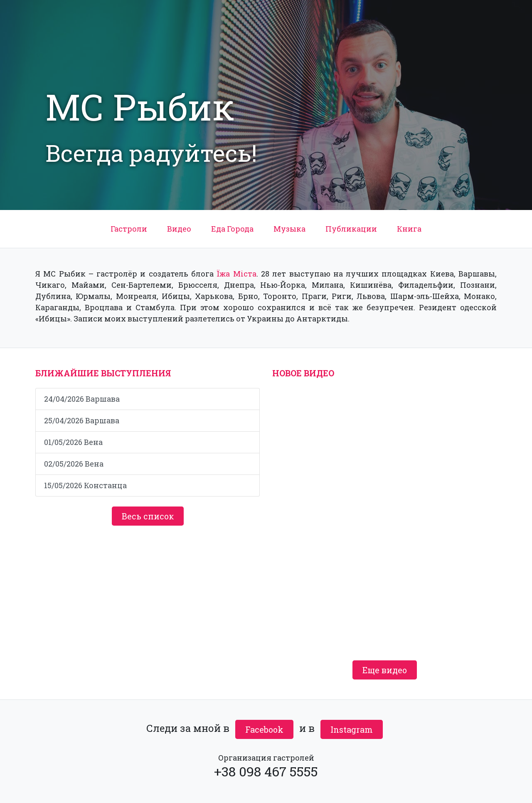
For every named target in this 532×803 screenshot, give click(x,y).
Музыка (289, 229)
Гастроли (129, 229)
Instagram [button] (352, 729)
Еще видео (385, 670)
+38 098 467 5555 (266, 771)
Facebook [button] (264, 729)
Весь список (148, 516)
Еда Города (232, 229)
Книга (409, 229)
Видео (179, 229)
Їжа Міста (236, 274)
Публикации (351, 229)
